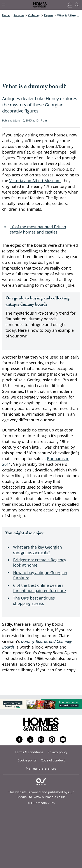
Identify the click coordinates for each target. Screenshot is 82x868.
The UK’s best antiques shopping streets (34, 601)
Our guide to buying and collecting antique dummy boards (38, 302)
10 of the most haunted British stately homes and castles (38, 229)
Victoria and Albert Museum (35, 181)
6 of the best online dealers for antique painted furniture (39, 588)
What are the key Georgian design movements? (38, 550)
